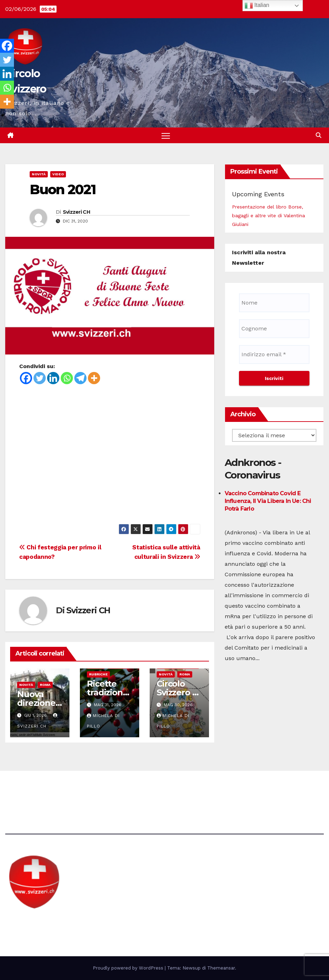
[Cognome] (274, 329)
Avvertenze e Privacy (198, 790)
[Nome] (274, 303)
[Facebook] (26, 378)
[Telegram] (80, 378)
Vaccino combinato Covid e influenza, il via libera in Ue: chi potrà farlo (268, 501)
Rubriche (98, 675)
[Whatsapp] (67, 378)
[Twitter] (40, 378)
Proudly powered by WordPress (129, 968)
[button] (319, 135)
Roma (45, 685)
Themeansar (221, 968)
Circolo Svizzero (49, 923)
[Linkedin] (53, 378)
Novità (39, 174)
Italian (257, 6)
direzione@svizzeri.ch (126, 790)
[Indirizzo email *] (274, 354)
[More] (94, 378)
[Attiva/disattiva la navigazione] (166, 136)
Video (58, 174)
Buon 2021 (63, 190)
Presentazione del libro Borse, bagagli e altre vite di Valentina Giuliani (268, 215)
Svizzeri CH (76, 212)
